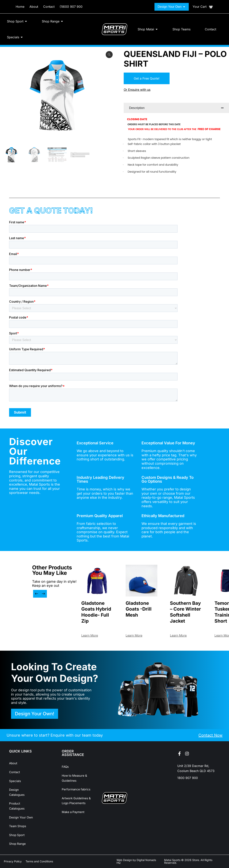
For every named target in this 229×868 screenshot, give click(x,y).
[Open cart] (203, 7)
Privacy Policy (13, 861)
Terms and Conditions (39, 861)
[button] (37, 594)
